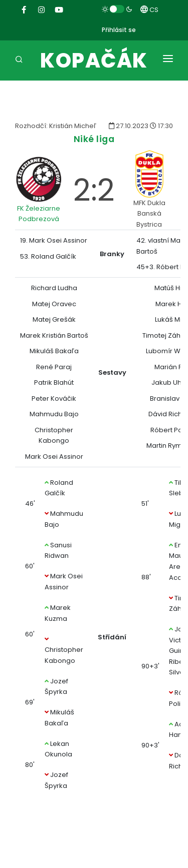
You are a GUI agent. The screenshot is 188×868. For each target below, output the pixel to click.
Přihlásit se (119, 30)
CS (149, 10)
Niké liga (94, 139)
